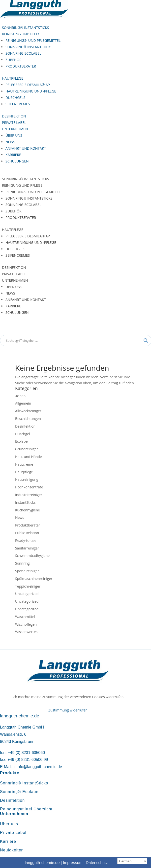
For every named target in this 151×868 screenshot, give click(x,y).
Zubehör (14, 60)
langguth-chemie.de (42, 863)
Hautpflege (13, 78)
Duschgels (15, 98)
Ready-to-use (26, 540)
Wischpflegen (26, 624)
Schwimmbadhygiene (32, 556)
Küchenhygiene (28, 510)
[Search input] (74, 341)
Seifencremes (18, 104)
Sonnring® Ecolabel (20, 792)
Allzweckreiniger (28, 411)
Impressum (73, 863)
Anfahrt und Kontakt (26, 148)
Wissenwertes (26, 632)
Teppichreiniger (28, 586)
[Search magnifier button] (146, 341)
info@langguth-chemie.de (40, 767)
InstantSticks (25, 502)
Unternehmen (15, 129)
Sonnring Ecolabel (23, 53)
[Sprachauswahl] (132, 861)
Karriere (13, 155)
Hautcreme (24, 464)
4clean (20, 396)
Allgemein (23, 403)
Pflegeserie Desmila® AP (28, 85)
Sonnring (22, 563)
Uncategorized (27, 594)
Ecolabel (22, 441)
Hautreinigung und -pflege (31, 91)
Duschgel (23, 434)
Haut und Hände (29, 457)
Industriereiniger (29, 495)
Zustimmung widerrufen (68, 710)
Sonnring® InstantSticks (26, 28)
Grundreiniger (27, 449)
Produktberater (21, 66)
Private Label (14, 123)
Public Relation (27, 533)
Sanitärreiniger (27, 548)
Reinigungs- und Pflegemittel (33, 40)
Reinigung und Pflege (22, 34)
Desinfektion (14, 116)
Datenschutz (97, 863)
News (10, 142)
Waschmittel (25, 617)
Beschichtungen (28, 419)
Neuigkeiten (12, 850)
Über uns (14, 135)
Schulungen (17, 161)
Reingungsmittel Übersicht (26, 809)
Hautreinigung (27, 479)
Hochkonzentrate (29, 487)
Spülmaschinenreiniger (34, 579)
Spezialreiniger (27, 571)
